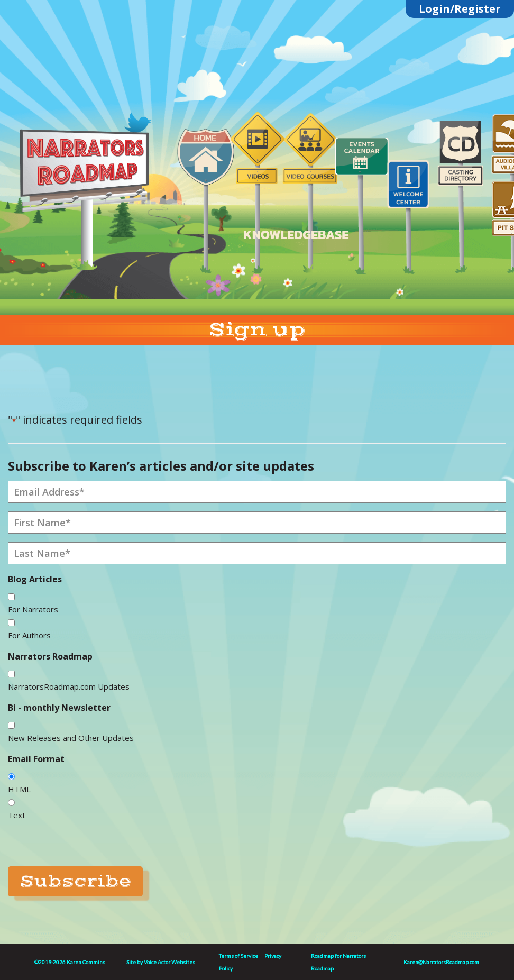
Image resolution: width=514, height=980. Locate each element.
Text (17, 815)
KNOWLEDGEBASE (296, 235)
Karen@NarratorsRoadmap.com (441, 962)
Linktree (112, 113)
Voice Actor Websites (169, 962)
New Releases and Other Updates (71, 738)
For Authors (29, 635)
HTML (19, 789)
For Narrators (33, 609)
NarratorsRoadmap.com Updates (69, 686)
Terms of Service (238, 956)
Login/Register (460, 9)
